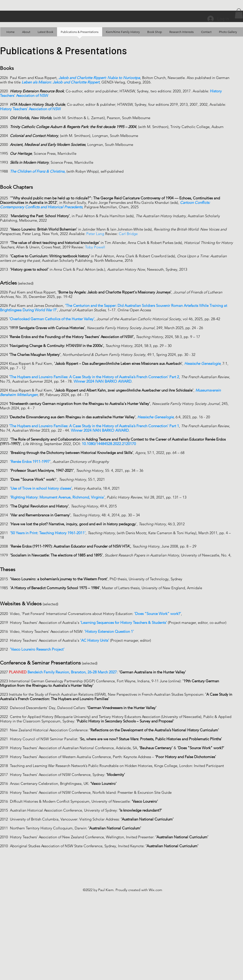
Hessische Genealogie (155, 417)
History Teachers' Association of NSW (30, 109)
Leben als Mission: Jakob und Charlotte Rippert (61, 82)
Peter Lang (95, 234)
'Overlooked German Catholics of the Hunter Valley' (52, 319)
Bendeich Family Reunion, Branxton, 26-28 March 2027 (72, 672)
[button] (239, 13)
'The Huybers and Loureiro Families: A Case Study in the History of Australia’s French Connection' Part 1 (94, 426)
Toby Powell (96, 247)
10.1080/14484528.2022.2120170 (109, 444)
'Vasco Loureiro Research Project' (37, 649)
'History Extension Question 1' (109, 631)
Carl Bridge (128, 234)
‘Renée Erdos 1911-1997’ (30, 462)
